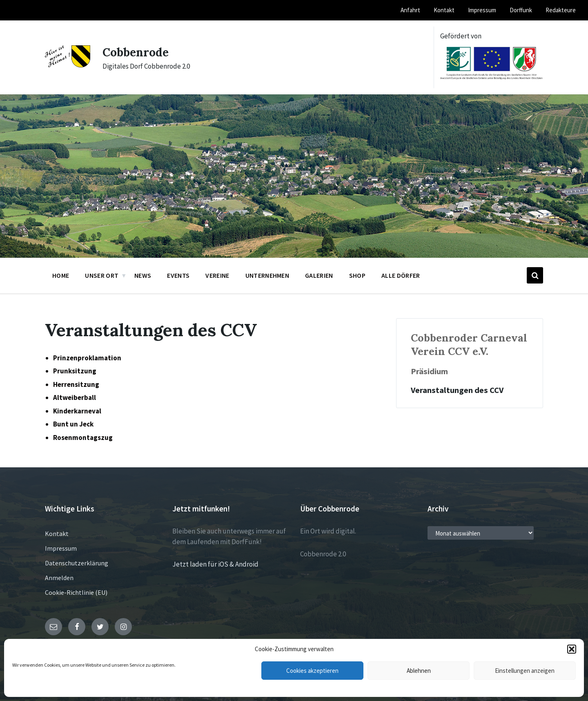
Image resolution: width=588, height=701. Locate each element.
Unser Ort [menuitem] (102, 275)
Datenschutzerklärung (77, 563)
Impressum (61, 548)
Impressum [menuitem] (482, 10)
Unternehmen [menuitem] (267, 275)
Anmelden (59, 578)
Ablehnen (419, 671)
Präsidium (429, 371)
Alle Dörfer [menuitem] (401, 275)
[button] (572, 649)
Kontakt (57, 534)
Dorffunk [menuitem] (521, 10)
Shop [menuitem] (357, 275)
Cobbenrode (138, 52)
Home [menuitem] (61, 275)
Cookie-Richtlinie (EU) (76, 592)
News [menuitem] (143, 275)
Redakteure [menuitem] (561, 10)
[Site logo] (68, 65)
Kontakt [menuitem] (444, 10)
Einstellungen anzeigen (525, 671)
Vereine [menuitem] (217, 275)
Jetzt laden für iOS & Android (215, 564)
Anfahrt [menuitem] (410, 10)
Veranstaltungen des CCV (457, 390)
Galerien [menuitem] (319, 275)
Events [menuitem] (178, 275)
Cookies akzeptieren (312, 671)
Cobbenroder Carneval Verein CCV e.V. (469, 344)
